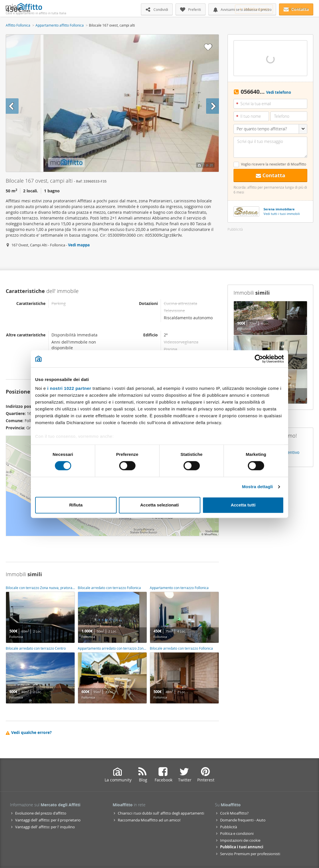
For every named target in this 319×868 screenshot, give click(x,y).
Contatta (271, 175)
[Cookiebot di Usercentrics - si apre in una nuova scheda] (259, 359)
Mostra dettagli (257, 487)
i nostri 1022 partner (69, 388)
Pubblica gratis (254, 9)
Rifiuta (76, 505)
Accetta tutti (243, 505)
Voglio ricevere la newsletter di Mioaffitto (274, 164)
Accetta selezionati (159, 505)
